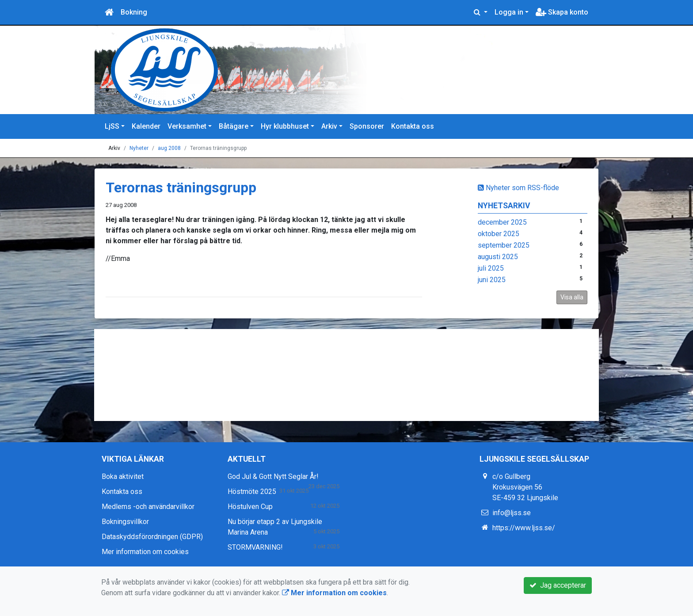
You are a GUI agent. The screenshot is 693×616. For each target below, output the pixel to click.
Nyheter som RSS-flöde (518, 188)
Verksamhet (187, 126)
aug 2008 (169, 148)
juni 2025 (492, 280)
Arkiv (329, 126)
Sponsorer (367, 126)
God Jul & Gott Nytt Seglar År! (273, 476)
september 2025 (504, 245)
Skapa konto (562, 12)
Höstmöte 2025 (252, 492)
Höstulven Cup (250, 507)
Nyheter (139, 148)
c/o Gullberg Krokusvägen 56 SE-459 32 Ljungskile (525, 487)
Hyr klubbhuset (285, 126)
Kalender (146, 126)
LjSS (112, 126)
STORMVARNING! (255, 547)
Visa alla (572, 297)
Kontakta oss (413, 126)
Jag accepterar (558, 585)
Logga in (509, 12)
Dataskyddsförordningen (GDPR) (152, 537)
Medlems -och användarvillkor (148, 507)
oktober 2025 (499, 234)
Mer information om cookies (145, 552)
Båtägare (234, 126)
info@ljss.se (512, 513)
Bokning (134, 12)
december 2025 (502, 222)
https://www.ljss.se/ (524, 528)
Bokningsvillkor (125, 522)
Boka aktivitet (123, 476)
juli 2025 (491, 268)
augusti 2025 (498, 257)
